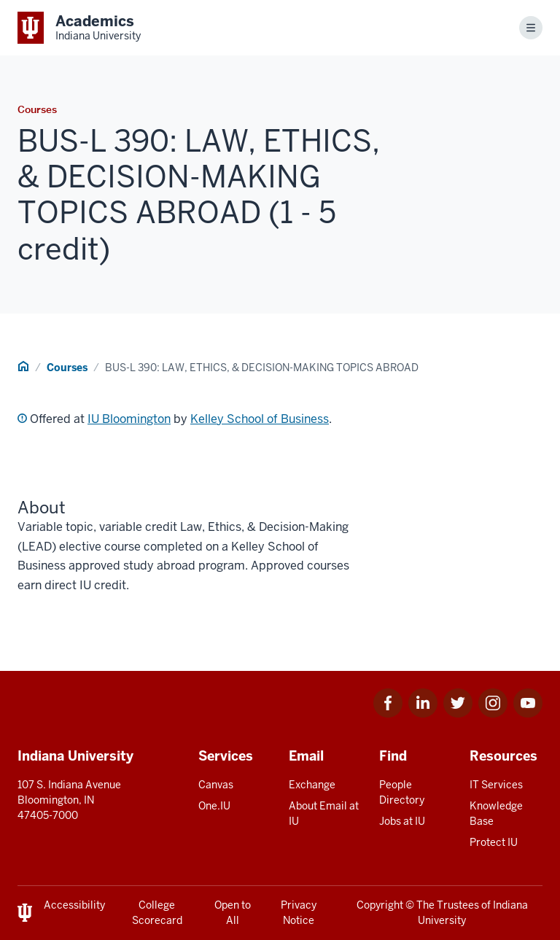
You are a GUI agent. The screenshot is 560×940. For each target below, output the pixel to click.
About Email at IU (324, 813)
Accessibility (74, 905)
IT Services (496, 785)
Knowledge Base (496, 813)
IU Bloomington (129, 419)
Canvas (216, 785)
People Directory (402, 792)
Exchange (312, 785)
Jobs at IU (402, 821)
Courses (67, 368)
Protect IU (494, 842)
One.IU (214, 806)
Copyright (380, 905)
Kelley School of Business (260, 419)
